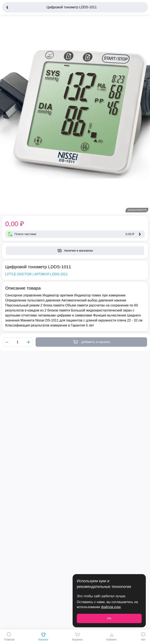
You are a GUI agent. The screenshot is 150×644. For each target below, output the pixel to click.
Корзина (77, 636)
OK (109, 618)
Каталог (43, 636)
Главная (9, 636)
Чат (143, 636)
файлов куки (111, 607)
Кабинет (111, 636)
